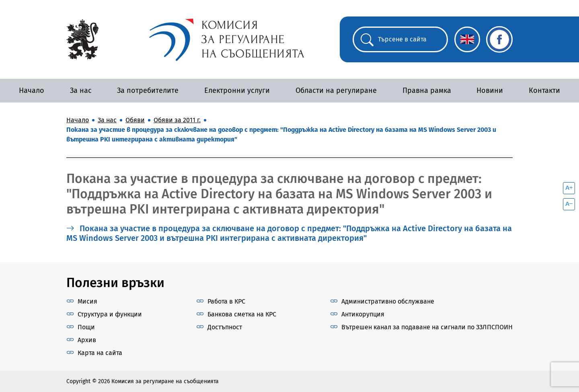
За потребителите (148, 90)
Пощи (86, 327)
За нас (81, 90)
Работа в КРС (226, 301)
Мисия (87, 301)
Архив (87, 340)
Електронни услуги (237, 90)
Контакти (544, 90)
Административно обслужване (388, 301)
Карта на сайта (100, 353)
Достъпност (225, 327)
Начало (32, 90)
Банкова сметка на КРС (242, 314)
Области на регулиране (336, 90)
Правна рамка (427, 90)
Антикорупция (363, 314)
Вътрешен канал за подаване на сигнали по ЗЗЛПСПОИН (427, 327)
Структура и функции (110, 314)
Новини (490, 90)
